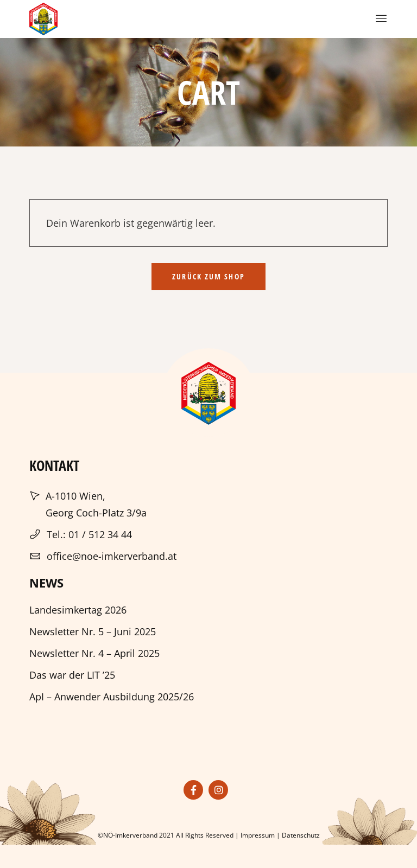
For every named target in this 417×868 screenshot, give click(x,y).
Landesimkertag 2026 (78, 610)
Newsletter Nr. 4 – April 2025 (94, 653)
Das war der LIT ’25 (72, 675)
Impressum (258, 835)
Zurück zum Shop (208, 276)
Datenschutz (301, 835)
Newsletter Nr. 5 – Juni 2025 (93, 631)
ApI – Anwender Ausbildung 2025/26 (112, 697)
